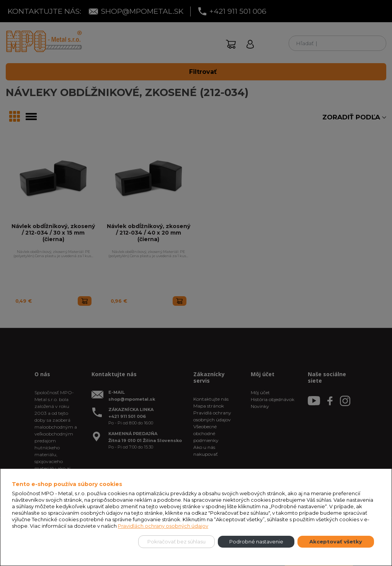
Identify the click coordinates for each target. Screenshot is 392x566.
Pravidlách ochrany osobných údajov (163, 526)
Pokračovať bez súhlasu (176, 542)
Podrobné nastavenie (256, 542)
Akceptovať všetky (336, 542)
